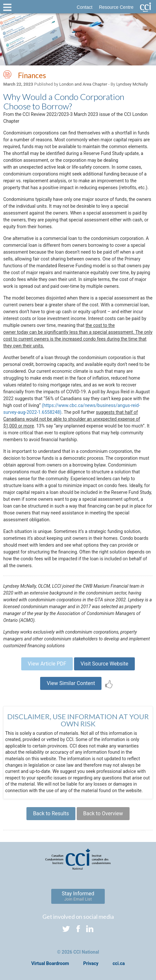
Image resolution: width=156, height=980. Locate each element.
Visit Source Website (104, 664)
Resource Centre (116, 7)
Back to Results (51, 813)
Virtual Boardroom (50, 963)
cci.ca (119, 963)
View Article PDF (47, 664)
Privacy (91, 963)
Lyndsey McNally (132, 84)
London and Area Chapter (83, 84)
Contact (85, 7)
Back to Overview (103, 813)
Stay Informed (78, 896)
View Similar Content (71, 683)
